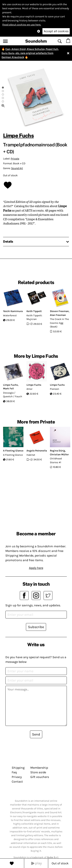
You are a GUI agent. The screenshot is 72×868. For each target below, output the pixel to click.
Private (15, 159)
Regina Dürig (58, 451)
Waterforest (10, 315)
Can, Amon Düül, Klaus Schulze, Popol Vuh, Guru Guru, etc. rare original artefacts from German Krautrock (30, 53)
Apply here (36, 568)
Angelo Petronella (37, 451)
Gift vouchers (40, 777)
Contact (17, 782)
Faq (14, 772)
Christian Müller (59, 454)
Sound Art (17, 168)
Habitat (31, 455)
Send (36, 734)
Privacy (17, 777)
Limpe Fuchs (18, 135)
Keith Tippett (34, 311)
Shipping (18, 768)
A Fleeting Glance (13, 451)
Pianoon (55, 389)
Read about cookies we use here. (22, 25)
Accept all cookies (56, 31)
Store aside (38, 772)
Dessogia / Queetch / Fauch (13, 395)
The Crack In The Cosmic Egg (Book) (59, 323)
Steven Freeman (59, 311)
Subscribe (36, 627)
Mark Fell (8, 388)
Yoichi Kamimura (13, 311)
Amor (29, 389)
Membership (39, 768)
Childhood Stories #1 (56, 460)
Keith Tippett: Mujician (34, 317)
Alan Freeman (58, 315)
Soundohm (36, 41)
